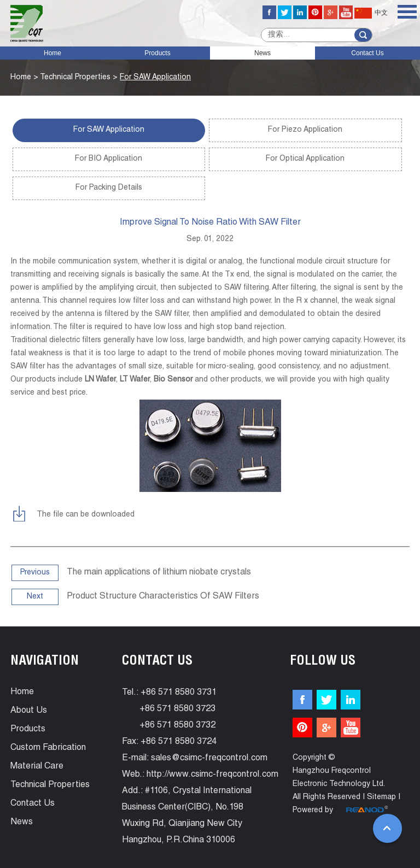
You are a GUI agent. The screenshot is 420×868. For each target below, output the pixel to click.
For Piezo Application (305, 130)
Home (52, 53)
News (262, 53)
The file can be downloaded (86, 515)
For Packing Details (109, 188)
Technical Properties (75, 78)
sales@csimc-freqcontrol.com (209, 759)
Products (157, 53)
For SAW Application (155, 78)
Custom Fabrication (48, 748)
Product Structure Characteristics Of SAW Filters (163, 597)
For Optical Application (305, 159)
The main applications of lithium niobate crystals (159, 573)
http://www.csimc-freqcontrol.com (212, 775)
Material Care (37, 767)
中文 (371, 13)
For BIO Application (109, 159)
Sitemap (381, 797)
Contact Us (367, 53)
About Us (29, 711)
